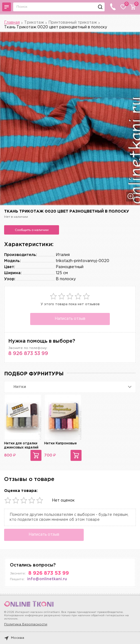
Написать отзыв (70, 319)
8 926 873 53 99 (28, 354)
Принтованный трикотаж (73, 23)
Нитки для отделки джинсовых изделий (21, 445)
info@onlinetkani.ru (47, 579)
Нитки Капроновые (61, 443)
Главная (12, 23)
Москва (14, 638)
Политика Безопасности (26, 624)
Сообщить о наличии (32, 230)
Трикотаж (34, 23)
